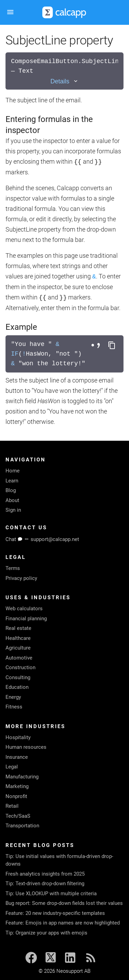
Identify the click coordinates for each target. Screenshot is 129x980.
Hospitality (18, 737)
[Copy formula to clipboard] (112, 346)
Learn (12, 481)
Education (17, 687)
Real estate (18, 628)
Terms (13, 568)
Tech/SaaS (18, 816)
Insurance (17, 757)
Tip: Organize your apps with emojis (46, 933)
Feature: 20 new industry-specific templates (55, 913)
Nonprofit (16, 796)
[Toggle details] (64, 81)
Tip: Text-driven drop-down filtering (45, 884)
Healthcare (18, 638)
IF (15, 354)
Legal (12, 767)
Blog (11, 490)
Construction (20, 667)
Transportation (22, 826)
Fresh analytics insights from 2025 (45, 874)
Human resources (26, 747)
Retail (12, 806)
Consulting (18, 677)
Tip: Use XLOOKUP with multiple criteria (51, 894)
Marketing (17, 786)
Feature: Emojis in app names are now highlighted (63, 923)
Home (13, 471)
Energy (13, 697)
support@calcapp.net (55, 539)
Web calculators (24, 609)
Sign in (13, 510)
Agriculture (18, 648)
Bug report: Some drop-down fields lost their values (64, 903)
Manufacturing (22, 777)
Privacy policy (21, 578)
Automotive (19, 658)
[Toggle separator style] (97, 346)
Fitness (14, 707)
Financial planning (26, 619)
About (12, 500)
